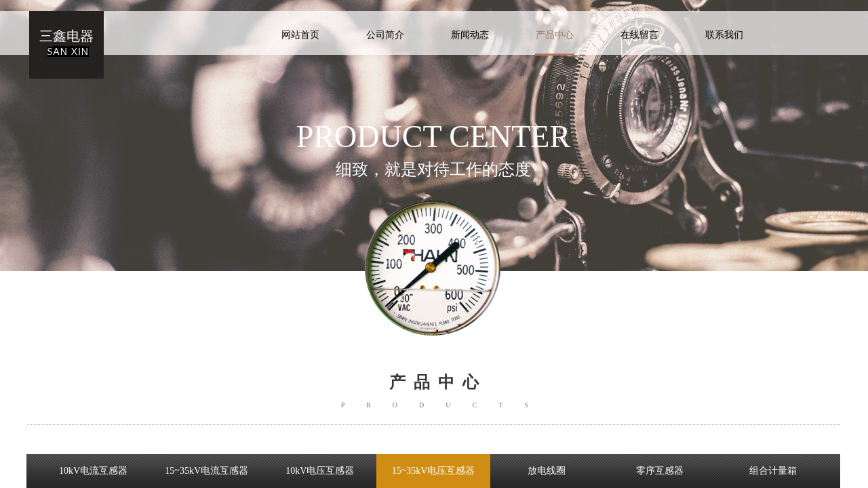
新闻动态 (470, 35)
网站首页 (300, 35)
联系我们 (724, 35)
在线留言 (639, 35)
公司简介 (385, 35)
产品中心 (555, 35)
